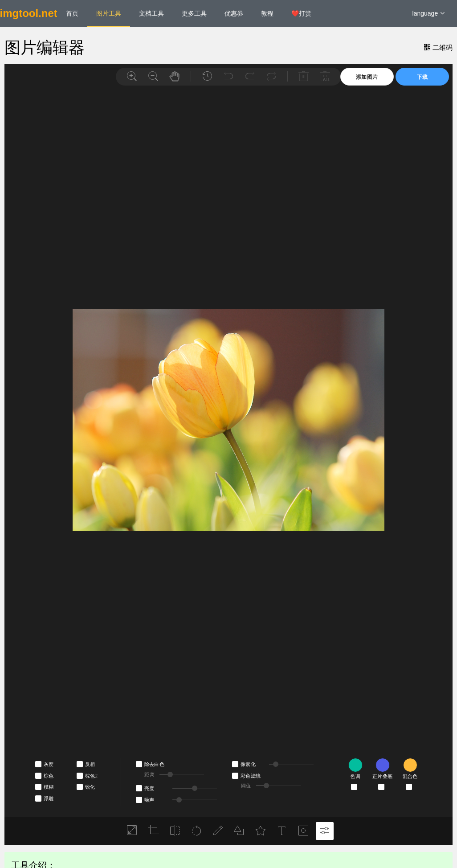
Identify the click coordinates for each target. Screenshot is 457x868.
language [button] (429, 13)
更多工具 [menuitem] (194, 13)
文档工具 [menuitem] (151, 13)
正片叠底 (382, 776)
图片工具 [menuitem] (109, 13)
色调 (355, 776)
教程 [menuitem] (267, 13)
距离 (149, 774)
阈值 (246, 786)
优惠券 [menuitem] (234, 13)
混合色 (410, 776)
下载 (422, 77)
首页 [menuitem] (72, 13)
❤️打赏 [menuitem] (301, 13)
